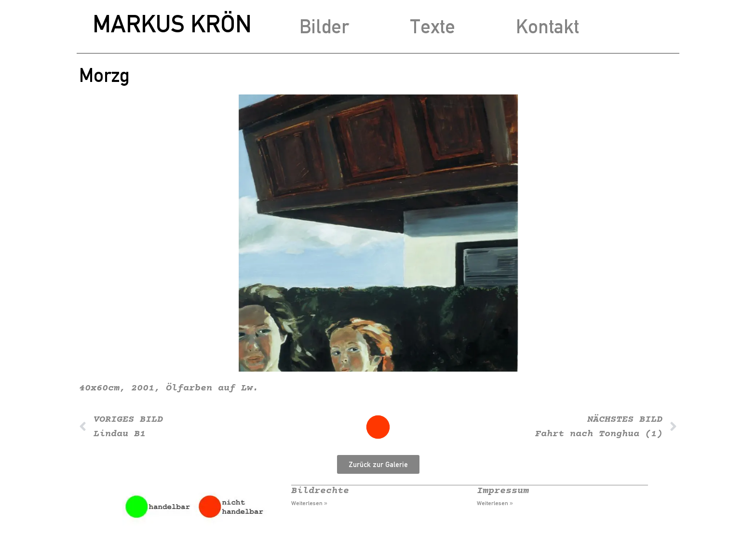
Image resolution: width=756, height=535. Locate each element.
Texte (432, 26)
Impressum (503, 491)
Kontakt (547, 26)
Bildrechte (320, 491)
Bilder (324, 26)
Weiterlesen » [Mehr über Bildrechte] (309, 503)
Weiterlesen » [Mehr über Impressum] (495, 503)
